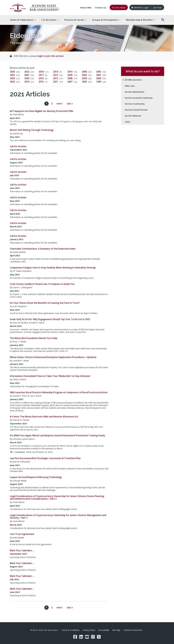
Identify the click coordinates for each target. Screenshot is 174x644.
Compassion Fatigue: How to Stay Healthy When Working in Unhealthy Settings (53, 268)
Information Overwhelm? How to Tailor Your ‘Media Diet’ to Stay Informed (50, 376)
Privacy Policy (89, 630)
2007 (70, 82)
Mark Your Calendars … (22, 550)
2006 (84, 72)
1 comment (18, 452)
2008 (70, 78)
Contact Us (101, 7)
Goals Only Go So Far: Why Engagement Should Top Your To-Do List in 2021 (50, 319)
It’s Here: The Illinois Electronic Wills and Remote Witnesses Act (44, 417)
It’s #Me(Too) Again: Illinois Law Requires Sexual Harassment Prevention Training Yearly (57, 435)
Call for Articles (18, 146)
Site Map (116, 630)
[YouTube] (87, 637)
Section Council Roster (136, 110)
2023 (12, 82)
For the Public (119, 7)
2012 (56, 78)
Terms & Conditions (70, 630)
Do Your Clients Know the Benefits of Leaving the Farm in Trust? (45, 303)
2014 (56, 72)
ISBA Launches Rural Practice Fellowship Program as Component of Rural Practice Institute (59, 392)
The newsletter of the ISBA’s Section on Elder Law (44, 43)
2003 (84, 82)
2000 (99, 78)
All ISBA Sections (133, 80)
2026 (12, 72)
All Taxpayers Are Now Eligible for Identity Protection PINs (42, 111)
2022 (27, 72)
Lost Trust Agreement (22, 534)
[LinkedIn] (81, 637)
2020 (27, 78)
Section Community (135, 104)
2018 (41, 72)
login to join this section (51, 56)
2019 (27, 82)
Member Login (140, 7)
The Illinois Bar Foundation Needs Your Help (34, 338)
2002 (99, 72)
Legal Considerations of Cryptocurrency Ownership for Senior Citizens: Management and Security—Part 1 (58, 516)
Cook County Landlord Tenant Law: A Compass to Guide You (42, 284)
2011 (56, 82)
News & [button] (23, 20)
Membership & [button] (140, 20)
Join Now (158, 7)
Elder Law (130, 86)
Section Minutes (133, 116)
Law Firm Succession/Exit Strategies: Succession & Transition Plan (45, 458)
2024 (12, 78)
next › (60, 104)
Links (127, 122)
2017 (41, 75)
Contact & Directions (133, 630)
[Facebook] (75, 637)
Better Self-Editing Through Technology (32, 130)
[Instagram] (93, 637)
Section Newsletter (135, 92)
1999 (99, 82)
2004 (84, 78)
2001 (99, 75)
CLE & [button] (50, 20)
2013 (56, 75)
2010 (70, 72)
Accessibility (104, 630)
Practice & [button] (75, 20)
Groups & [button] (106, 20)
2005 (84, 75)
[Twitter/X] (99, 637)
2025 (12, 75)
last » (70, 104)
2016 (41, 78)
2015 (41, 82)
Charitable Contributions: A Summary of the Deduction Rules (43, 249)
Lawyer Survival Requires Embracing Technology (36, 477)
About (86, 7)
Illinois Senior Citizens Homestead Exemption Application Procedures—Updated (53, 357)
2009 (70, 75)
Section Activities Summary (139, 98)
